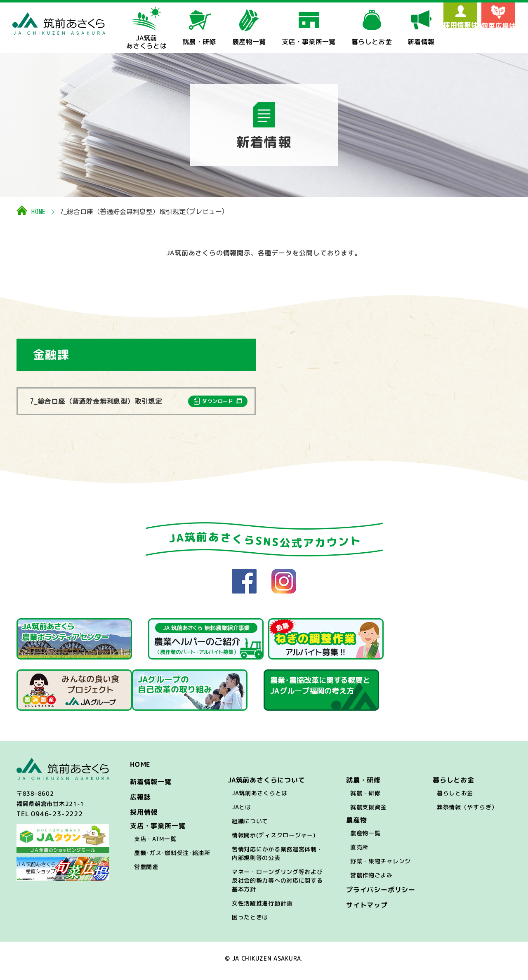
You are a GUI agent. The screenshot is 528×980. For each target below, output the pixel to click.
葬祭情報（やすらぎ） (467, 812)
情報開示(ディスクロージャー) (274, 840)
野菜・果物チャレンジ (381, 866)
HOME (39, 212)
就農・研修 (365, 798)
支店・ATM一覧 (155, 844)
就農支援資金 (368, 812)
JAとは (242, 812)
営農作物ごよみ (371, 880)
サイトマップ (367, 910)
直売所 (359, 852)
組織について (250, 826)
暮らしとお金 (455, 798)
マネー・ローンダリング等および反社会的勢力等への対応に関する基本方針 (277, 885)
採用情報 (144, 817)
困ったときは (250, 922)
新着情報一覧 (151, 787)
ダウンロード (218, 401)
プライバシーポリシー (381, 895)
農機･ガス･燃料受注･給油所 (172, 858)
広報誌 (140, 802)
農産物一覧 (365, 838)
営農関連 (146, 872)
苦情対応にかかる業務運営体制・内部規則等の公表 (277, 858)
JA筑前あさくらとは (260, 798)
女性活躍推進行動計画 (262, 908)
